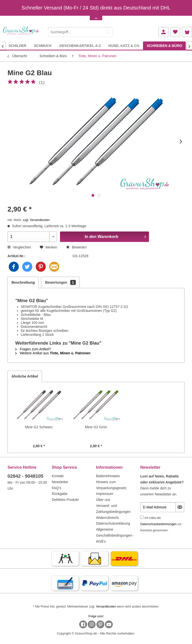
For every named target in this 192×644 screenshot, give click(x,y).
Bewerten (76, 247)
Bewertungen (60, 282)
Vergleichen (19, 247)
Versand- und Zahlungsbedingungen (113, 509)
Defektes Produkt (65, 500)
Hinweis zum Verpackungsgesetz (111, 485)
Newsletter (60, 482)
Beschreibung (23, 282)
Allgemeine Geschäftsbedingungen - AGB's (115, 535)
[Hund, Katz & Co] (124, 46)
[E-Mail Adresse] (158, 507)
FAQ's (56, 488)
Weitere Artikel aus (53, 353)
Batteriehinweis (108, 476)
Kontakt (58, 476)
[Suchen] (108, 32)
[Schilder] (17, 46)
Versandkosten (106, 607)
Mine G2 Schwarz (39, 427)
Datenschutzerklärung (113, 523)
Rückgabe (60, 494)
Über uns (103, 500)
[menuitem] (80, 31)
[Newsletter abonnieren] (180, 507)
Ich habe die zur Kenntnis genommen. (161, 524)
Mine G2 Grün (96, 427)
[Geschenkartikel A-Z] (80, 46)
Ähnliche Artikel (25, 376)
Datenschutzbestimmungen (158, 524)
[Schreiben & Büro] (164, 46)
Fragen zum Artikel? (33, 349)
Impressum (105, 494)
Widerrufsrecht (107, 518)
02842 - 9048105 (25, 476)
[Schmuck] (43, 46)
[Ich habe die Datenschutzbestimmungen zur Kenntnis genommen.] (142, 517)
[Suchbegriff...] (80, 32)
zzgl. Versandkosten (36, 220)
